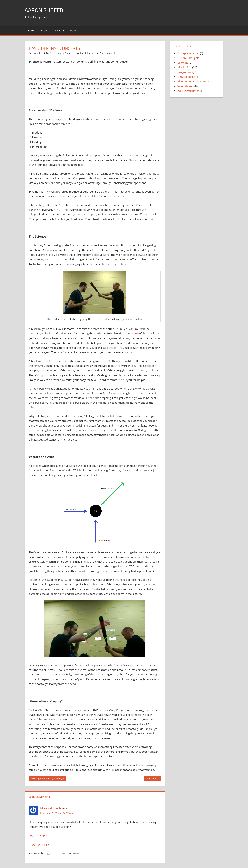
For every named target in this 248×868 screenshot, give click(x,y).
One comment (107, 53)
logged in (50, 853)
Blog (44, 30)
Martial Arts (86, 53)
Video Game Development (194, 81)
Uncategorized (186, 77)
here (135, 333)
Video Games (186, 86)
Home (31, 30)
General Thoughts (188, 58)
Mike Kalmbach (51, 808)
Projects (59, 30)
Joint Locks (151, 779)
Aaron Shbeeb (44, 10)
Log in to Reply (38, 835)
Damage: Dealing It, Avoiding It (48, 779)
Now (73, 30)
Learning (183, 63)
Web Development (189, 91)
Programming (186, 72)
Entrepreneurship (188, 53)
